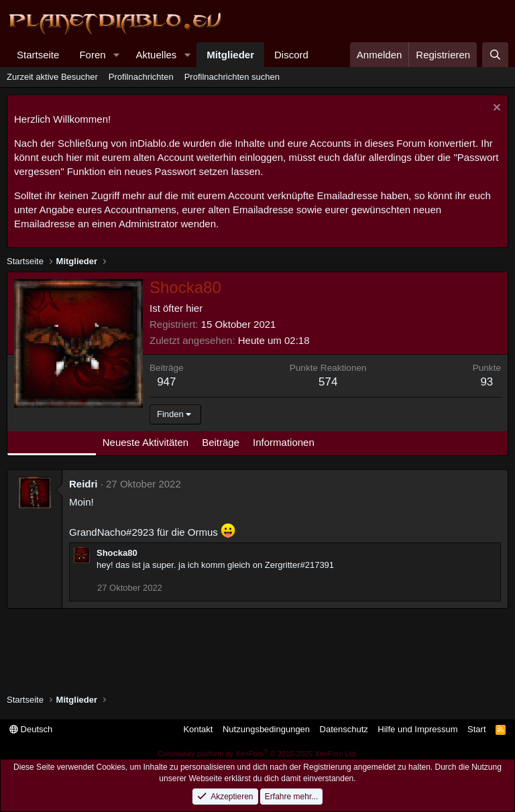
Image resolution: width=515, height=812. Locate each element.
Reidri (83, 484)
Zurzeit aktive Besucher (52, 77)
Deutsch (31, 729)
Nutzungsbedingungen (266, 729)
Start (476, 729)
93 (487, 382)
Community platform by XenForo (257, 754)
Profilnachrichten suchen (232, 77)
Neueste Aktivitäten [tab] (146, 442)
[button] (116, 55)
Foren (92, 55)
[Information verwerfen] (495, 109)
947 (166, 382)
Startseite (38, 55)
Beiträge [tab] (221, 442)
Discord (291, 55)
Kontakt (198, 729)
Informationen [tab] (284, 442)
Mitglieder (230, 55)
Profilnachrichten (141, 77)
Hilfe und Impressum (417, 729)
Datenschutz (344, 729)
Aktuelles (156, 55)
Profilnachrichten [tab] (52, 442)
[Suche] (495, 55)
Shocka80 (117, 553)
